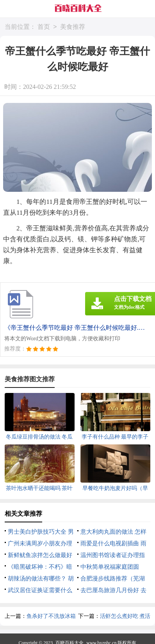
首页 (44, 27)
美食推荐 (73, 27)
